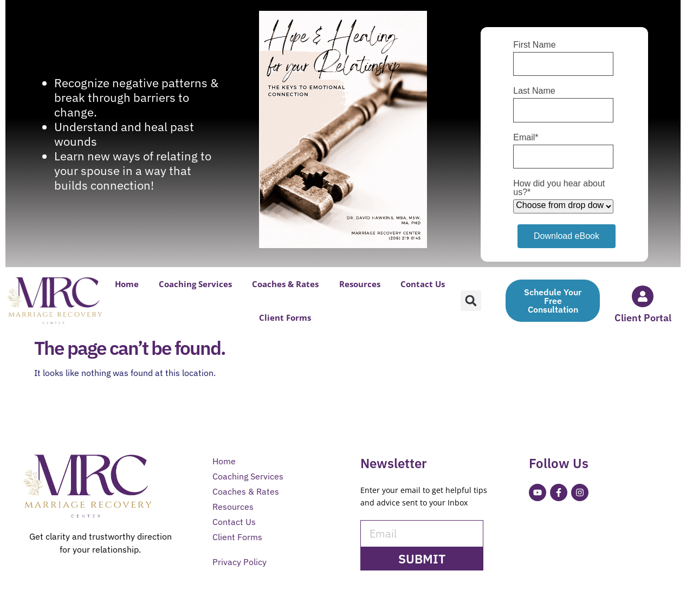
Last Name (534, 91)
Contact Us (423, 284)
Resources (360, 284)
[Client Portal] (643, 296)
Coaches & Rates (285, 284)
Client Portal (643, 318)
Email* (526, 138)
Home (127, 284)
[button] (471, 301)
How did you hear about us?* (559, 188)
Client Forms (285, 317)
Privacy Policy (240, 562)
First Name (534, 45)
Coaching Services (195, 284)
